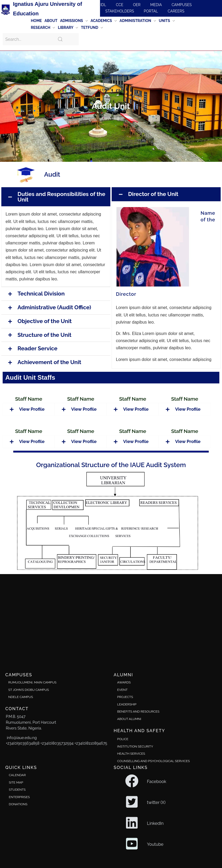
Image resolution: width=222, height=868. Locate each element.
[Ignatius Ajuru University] (111, 619)
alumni (123, 675)
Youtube (155, 844)
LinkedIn (155, 823)
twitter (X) (156, 802)
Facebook (157, 782)
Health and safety (140, 731)
